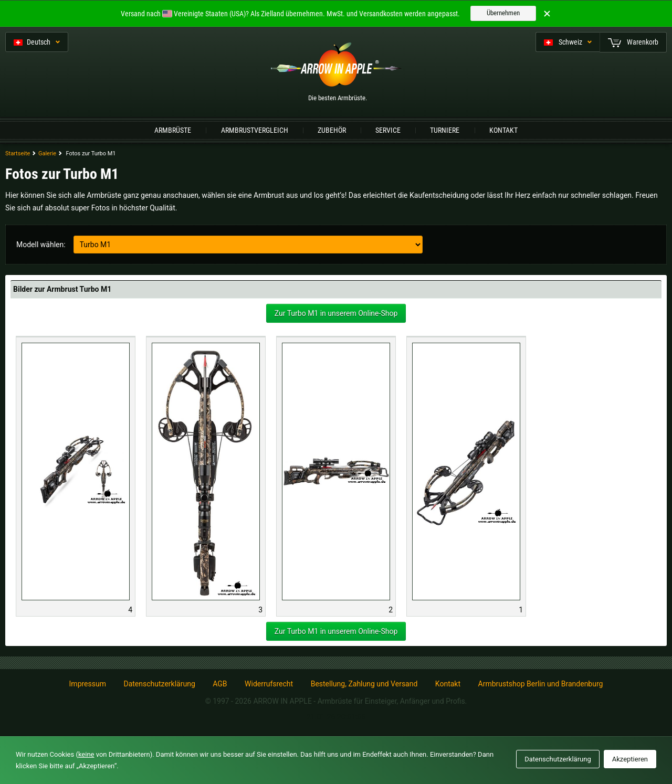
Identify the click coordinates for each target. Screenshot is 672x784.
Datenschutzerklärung (159, 684)
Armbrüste (173, 130)
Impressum (88, 684)
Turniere (445, 130)
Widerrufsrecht (269, 684)
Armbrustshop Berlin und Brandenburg (541, 684)
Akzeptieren (630, 759)
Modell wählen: (41, 245)
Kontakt (503, 130)
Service (388, 130)
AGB (220, 684)
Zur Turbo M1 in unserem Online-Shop (336, 313)
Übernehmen (503, 13)
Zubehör (332, 130)
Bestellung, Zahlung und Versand (364, 684)
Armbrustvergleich (255, 130)
